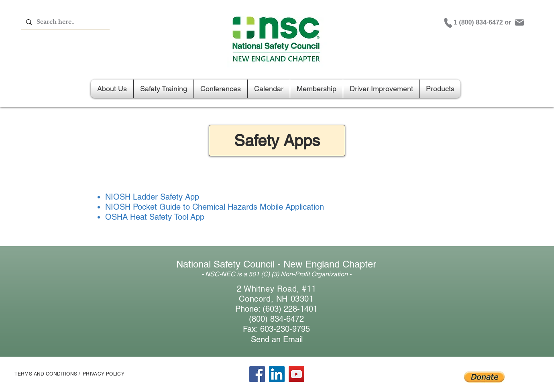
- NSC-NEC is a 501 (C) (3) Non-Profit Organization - (276, 274)
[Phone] (448, 23)
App (196, 217)
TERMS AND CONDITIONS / (47, 374)
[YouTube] (296, 374)
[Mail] (519, 22)
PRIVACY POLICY (104, 374)
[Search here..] (65, 22)
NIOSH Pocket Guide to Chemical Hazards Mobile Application (215, 207)
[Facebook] (257, 374)
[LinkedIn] (277, 374)
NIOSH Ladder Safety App (152, 197)
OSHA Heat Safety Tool (147, 217)
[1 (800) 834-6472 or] (484, 22)
